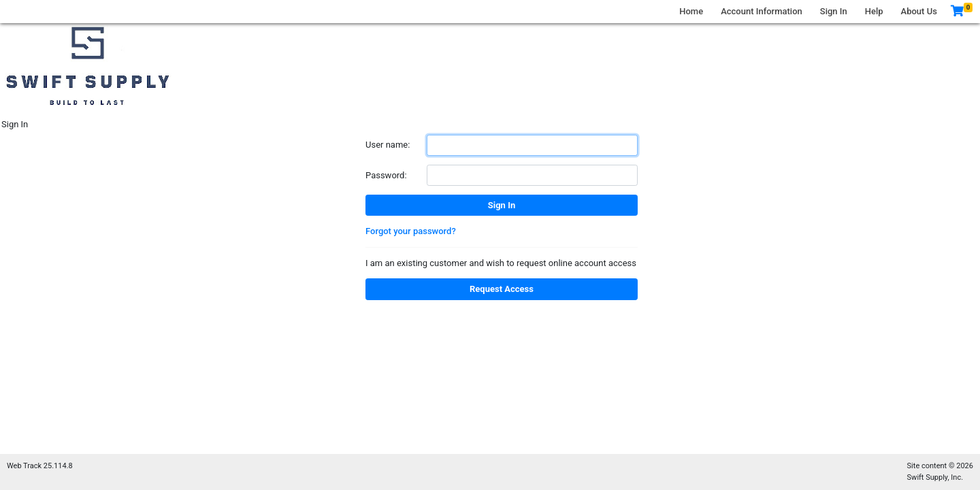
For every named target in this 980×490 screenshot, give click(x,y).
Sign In (834, 11)
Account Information (762, 11)
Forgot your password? (411, 231)
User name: (388, 145)
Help (874, 11)
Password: (386, 175)
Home (691, 11)
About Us (919, 11)
